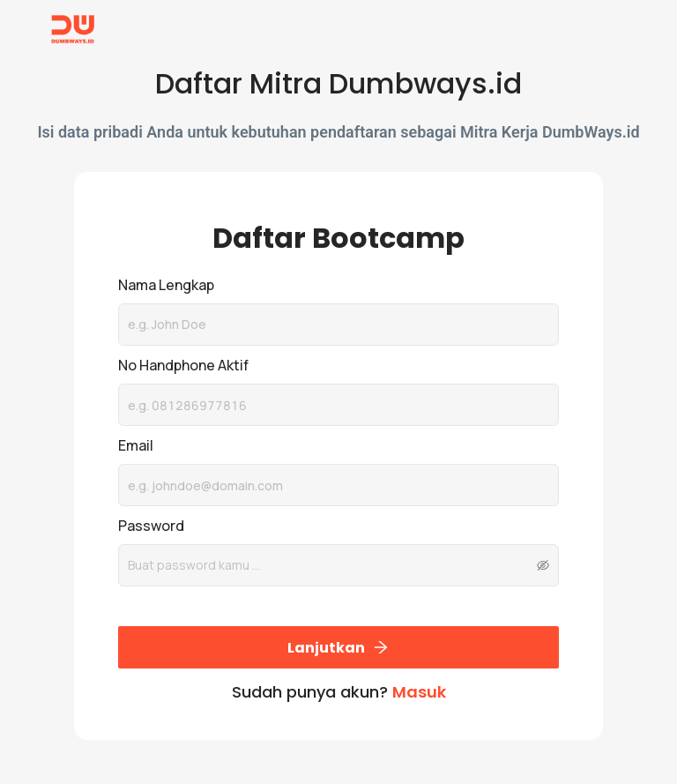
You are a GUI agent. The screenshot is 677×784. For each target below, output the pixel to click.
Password (151, 526)
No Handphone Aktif (183, 365)
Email (136, 445)
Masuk (419, 692)
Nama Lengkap (166, 285)
